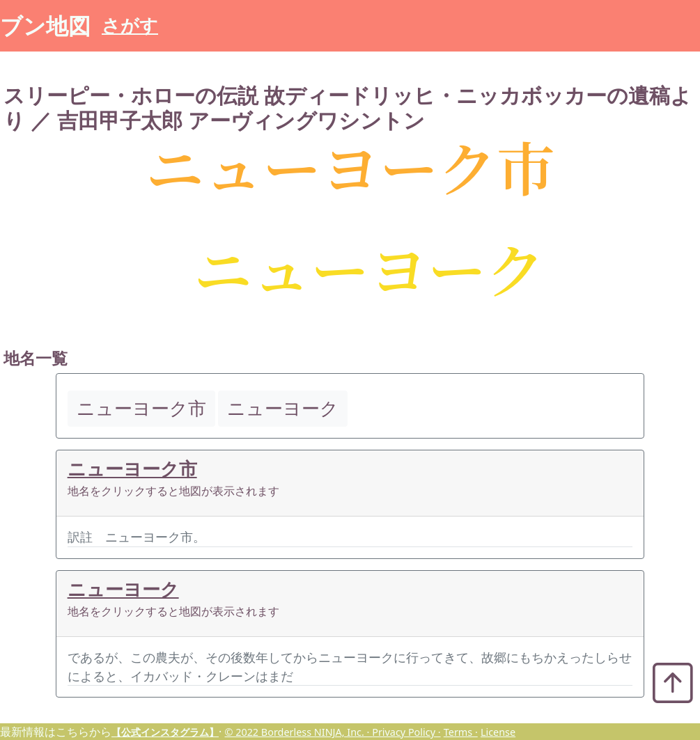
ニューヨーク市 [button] (141, 408)
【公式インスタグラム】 (165, 732)
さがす (130, 25)
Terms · (461, 732)
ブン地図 (45, 25)
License (498, 732)
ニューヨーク (123, 589)
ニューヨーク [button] (283, 408)
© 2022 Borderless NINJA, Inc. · (298, 732)
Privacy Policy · (406, 732)
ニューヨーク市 (132, 469)
